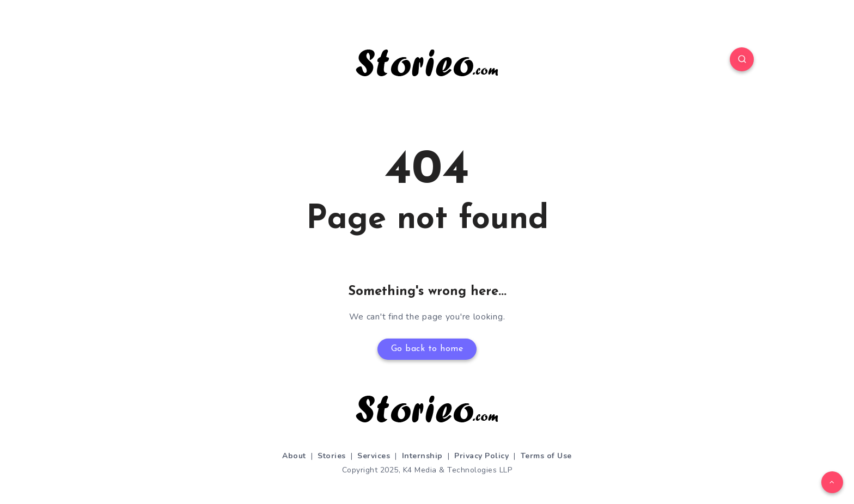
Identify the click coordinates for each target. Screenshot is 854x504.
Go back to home (427, 349)
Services (374, 456)
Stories (332, 456)
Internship (422, 456)
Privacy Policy (481, 456)
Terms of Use (546, 456)
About (294, 456)
